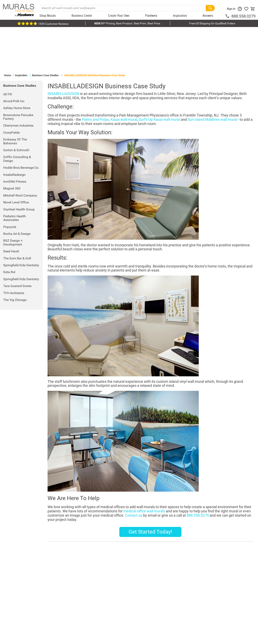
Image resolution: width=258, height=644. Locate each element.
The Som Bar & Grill (17, 215)
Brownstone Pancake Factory (18, 74)
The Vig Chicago (15, 257)
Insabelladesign (14, 132)
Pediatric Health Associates (15, 175)
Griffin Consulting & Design (17, 116)
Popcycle (10, 184)
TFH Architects (14, 250)
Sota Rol (9, 229)
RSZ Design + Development (13, 200)
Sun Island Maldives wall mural (212, 76)
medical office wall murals (144, 468)
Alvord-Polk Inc (14, 58)
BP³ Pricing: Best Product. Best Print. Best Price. (128, 23)
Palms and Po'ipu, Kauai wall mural (109, 76)
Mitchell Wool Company (20, 152)
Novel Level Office (16, 159)
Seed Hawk (11, 209)
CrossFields (11, 90)
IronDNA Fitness (15, 139)
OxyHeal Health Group (19, 166)
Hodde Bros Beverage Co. (21, 125)
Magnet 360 (12, 146)
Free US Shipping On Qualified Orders (212, 23)
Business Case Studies (45, 32)
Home (7, 32)
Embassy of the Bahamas (15, 98)
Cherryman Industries (18, 83)
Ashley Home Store (17, 65)
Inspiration (21, 32)
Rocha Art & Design (17, 191)
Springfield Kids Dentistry (21, 222)
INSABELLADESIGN (63, 51)
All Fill (8, 51)
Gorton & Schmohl (16, 107)
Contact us (134, 473)
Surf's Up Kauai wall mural (159, 76)
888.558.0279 (243, 16)
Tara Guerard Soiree (17, 243)
